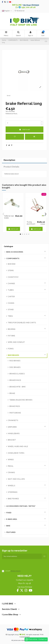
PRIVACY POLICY (16, 571)
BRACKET (12, 440)
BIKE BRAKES (13, 355)
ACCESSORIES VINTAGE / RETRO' (21, 506)
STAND (11, 309)
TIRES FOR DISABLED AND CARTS (22, 323)
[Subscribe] (44, 556)
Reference (9, 114)
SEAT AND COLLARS (16, 479)
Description (9, 160)
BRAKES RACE (15, 380)
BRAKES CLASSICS (17, 374)
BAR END (12, 264)
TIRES (10, 316)
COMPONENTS (13, 258)
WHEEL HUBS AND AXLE (18, 446)
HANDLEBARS (14, 433)
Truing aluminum (31, 223)
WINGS (11, 460)
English (7, 11)
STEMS (11, 270)
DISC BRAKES (15, 367)
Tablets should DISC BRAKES (21, 400)
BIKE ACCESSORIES (15, 252)
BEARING (12, 329)
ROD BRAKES (15, 361)
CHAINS (11, 303)
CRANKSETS (13, 420)
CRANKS (11, 472)
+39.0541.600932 (31, 5)
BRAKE (12, 393)
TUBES (11, 290)
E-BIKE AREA (12, 519)
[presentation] (22, 564)
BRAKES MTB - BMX (17, 387)
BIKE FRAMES (13, 499)
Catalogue (8, 246)
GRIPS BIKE (12, 427)
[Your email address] (22, 556)
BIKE (8, 526)
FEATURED (11, 532)
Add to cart (24, 129)
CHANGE (11, 283)
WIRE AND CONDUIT (16, 342)
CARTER (11, 297)
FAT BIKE (11, 336)
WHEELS (11, 486)
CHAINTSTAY (13, 277)
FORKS (11, 349)
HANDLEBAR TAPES (16, 453)
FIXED (9, 513)
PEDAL (11, 466)
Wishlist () (19, 11)
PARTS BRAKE (15, 413)
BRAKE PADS (15, 406)
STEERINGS (13, 492)
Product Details (11, 167)
